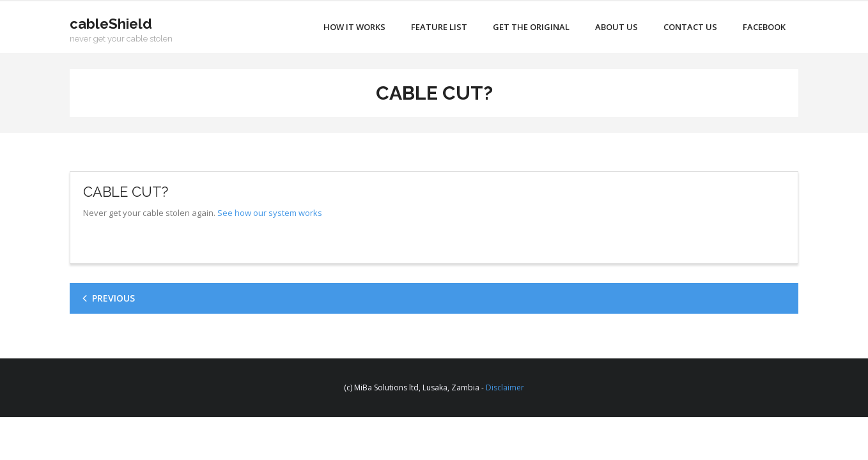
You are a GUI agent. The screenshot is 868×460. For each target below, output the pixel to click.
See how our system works (270, 213)
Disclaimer (505, 387)
